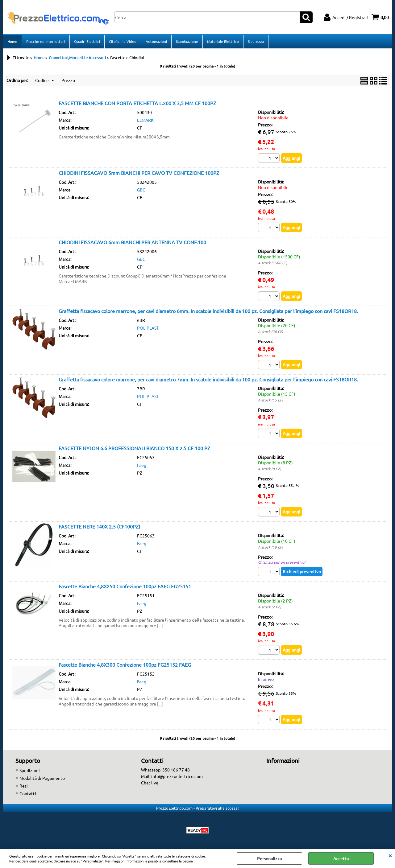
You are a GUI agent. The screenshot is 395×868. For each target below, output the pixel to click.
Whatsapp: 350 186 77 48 (165, 771)
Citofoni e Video (123, 42)
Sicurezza (256, 42)
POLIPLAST (148, 328)
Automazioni (156, 42)
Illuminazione (187, 42)
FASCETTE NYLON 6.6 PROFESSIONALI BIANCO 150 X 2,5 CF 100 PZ (134, 449)
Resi (24, 787)
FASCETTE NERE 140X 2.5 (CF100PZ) (99, 527)
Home (12, 42)
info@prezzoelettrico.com (177, 777)
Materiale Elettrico (223, 42)
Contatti (28, 794)
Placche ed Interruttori (46, 42)
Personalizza (269, 858)
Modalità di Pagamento (42, 779)
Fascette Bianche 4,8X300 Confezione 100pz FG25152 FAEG (125, 665)
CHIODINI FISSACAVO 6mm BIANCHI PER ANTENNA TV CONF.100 (132, 243)
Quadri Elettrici (87, 42)
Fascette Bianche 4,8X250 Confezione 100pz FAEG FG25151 (125, 587)
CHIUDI (390, 855)
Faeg (142, 466)
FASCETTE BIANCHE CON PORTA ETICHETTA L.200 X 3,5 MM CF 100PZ (137, 104)
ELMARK (145, 121)
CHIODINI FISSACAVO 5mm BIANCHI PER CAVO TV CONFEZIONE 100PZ (139, 173)
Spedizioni (30, 771)
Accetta (341, 858)
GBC (141, 190)
